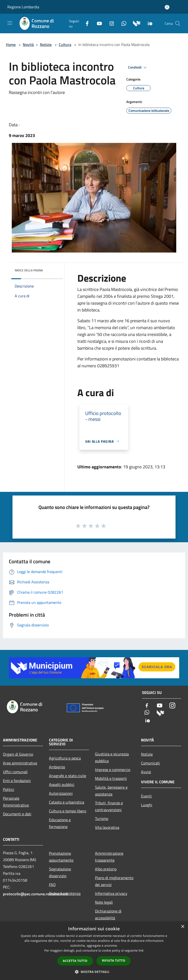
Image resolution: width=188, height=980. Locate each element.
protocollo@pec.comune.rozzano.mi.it (35, 894)
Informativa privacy (111, 893)
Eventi (146, 796)
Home (11, 45)
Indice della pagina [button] (29, 270)
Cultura (65, 45)
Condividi (138, 68)
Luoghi (147, 805)
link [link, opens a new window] (141, 951)
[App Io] (148, 23)
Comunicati (150, 763)
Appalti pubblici (62, 784)
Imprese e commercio (113, 770)
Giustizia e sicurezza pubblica (112, 757)
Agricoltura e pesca (65, 758)
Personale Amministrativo (16, 802)
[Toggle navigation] (10, 23)
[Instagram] (110, 23)
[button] (94, 972)
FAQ (52, 885)
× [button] (182, 927)
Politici (9, 789)
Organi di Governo (18, 754)
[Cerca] (178, 23)
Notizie (46, 45)
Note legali (104, 902)
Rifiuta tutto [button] (114, 961)
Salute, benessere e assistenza (111, 791)
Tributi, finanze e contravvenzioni (109, 806)
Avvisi (146, 772)
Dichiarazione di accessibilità (108, 914)
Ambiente (57, 767)
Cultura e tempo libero (68, 811)
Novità (28, 45)
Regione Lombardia (23, 7)
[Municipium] (135, 23)
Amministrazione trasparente (109, 857)
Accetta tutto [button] (75, 961)
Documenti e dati (17, 814)
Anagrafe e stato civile (68, 776)
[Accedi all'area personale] (167, 7)
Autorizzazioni (61, 793)
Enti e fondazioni (17, 781)
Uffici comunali (15, 772)
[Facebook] (85, 23)
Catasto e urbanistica (67, 802)
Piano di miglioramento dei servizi (114, 881)
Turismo (102, 819)
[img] (53, 269)
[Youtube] (97, 23)
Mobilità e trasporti (111, 778)
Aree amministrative (20, 763)
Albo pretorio (106, 869)
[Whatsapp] (122, 23)
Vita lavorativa (107, 827)
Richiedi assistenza (65, 893)
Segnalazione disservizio (60, 872)
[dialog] (94, 951)
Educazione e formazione (60, 823)
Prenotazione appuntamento (61, 857)
